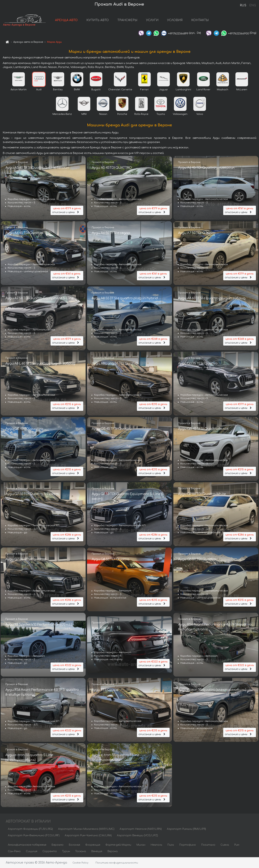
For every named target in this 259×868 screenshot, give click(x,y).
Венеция (97, 851)
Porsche (122, 114)
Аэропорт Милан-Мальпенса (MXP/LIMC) (86, 829)
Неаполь (156, 845)
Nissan (103, 114)
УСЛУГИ (152, 20)
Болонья (74, 845)
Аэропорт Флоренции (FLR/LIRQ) (30, 829)
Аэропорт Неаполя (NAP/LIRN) (141, 829)
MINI (84, 114)
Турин (66, 851)
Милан (141, 845)
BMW (77, 90)
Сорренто (50, 851)
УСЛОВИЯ (175, 20)
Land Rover (203, 90)
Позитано (208, 845)
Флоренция (93, 845)
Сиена (225, 845)
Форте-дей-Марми (118, 845)
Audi (39, 90)
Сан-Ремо (14, 851)
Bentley (58, 90)
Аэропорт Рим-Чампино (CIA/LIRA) (88, 835)
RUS (243, 5)
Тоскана (81, 851)
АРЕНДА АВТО (66, 20)
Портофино (188, 845)
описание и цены (67, 210)
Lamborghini (183, 90)
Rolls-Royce (141, 114)
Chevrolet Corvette (120, 90)
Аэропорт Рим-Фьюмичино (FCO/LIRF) (34, 835)
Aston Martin (19, 90)
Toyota (161, 114)
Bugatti (96, 90)
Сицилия (32, 851)
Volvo (200, 114)
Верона (113, 851)
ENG (253, 5)
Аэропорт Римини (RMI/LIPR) (186, 829)
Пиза (171, 845)
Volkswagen (180, 114)
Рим (237, 845)
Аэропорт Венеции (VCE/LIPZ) (137, 835)
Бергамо (57, 845)
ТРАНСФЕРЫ (127, 20)
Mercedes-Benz (62, 114)
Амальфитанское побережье (27, 845)
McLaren (242, 90)
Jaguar (163, 90)
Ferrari (144, 90)
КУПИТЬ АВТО (98, 20)
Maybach (223, 90)
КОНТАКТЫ (200, 20)
